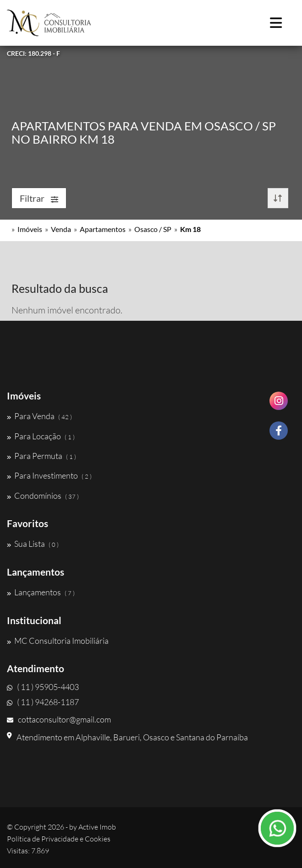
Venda (61, 229)
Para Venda (39, 416)
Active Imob (97, 827)
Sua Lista (33, 544)
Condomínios (43, 496)
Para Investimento (49, 475)
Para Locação (41, 436)
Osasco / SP (153, 229)
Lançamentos (41, 592)
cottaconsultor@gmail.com (59, 719)
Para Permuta (41, 456)
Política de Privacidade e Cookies (59, 839)
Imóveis (30, 229)
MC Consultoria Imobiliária (58, 641)
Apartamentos (103, 229)
